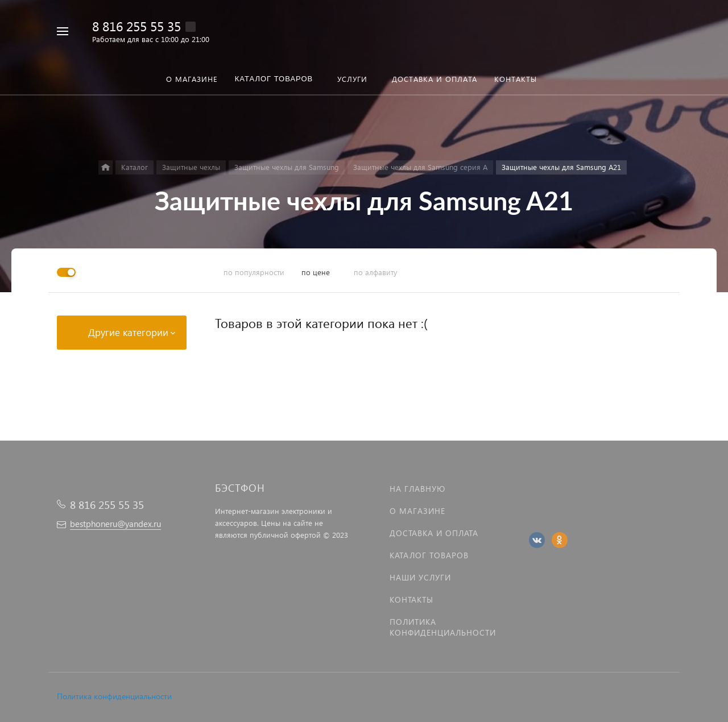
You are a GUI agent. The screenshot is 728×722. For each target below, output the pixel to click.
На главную (417, 489)
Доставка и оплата (434, 533)
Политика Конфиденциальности (443, 627)
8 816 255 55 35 (136, 26)
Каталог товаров (429, 555)
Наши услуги (420, 577)
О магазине (417, 511)
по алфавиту (375, 272)
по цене (316, 272)
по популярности (254, 272)
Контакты (411, 599)
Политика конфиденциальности (114, 696)
